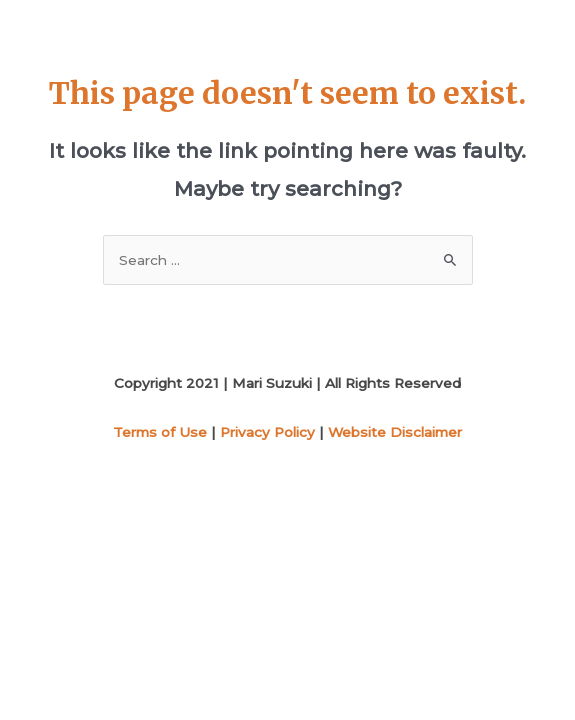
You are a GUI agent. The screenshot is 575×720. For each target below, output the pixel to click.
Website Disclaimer (395, 432)
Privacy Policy (267, 432)
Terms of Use (160, 432)
